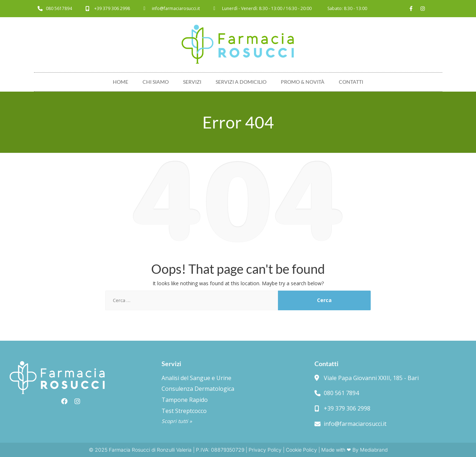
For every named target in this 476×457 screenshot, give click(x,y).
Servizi (192, 82)
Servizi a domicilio (241, 82)
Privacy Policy (265, 450)
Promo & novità (303, 82)
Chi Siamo (156, 82)
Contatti (351, 82)
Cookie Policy (301, 450)
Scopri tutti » (177, 421)
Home (121, 82)
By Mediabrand (370, 450)
